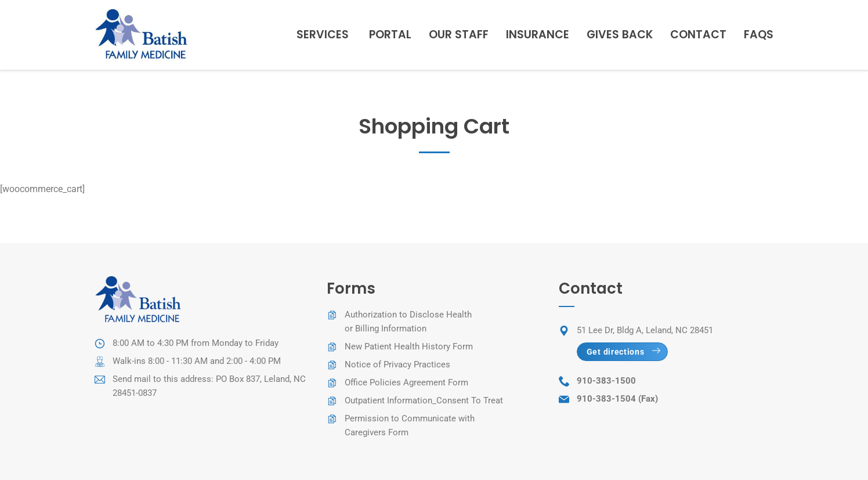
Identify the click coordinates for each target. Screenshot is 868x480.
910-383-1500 (606, 381)
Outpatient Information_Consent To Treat (424, 400)
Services (323, 35)
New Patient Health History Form (409, 347)
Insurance (538, 35)
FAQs (759, 35)
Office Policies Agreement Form (406, 382)
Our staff (459, 35)
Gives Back (620, 35)
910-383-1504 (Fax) (617, 399)
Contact (698, 35)
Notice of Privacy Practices (397, 364)
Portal (390, 35)
